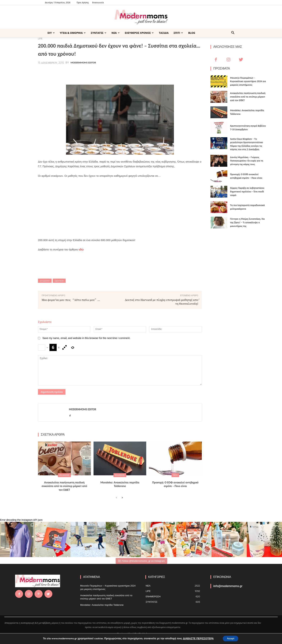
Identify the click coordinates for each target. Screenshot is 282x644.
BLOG (192, 33)
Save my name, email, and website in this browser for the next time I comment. (86, 338)
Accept (231, 638)
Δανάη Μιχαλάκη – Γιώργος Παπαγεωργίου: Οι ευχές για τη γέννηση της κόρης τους (247, 161)
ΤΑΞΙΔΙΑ (164, 33)
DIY (51, 33)
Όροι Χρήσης (83, 2)
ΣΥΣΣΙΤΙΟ (45, 281)
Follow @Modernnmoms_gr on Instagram (141, 561)
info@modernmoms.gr (228, 586)
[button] (233, 33)
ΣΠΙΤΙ (178, 33)
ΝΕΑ (116, 33)
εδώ (81, 249)
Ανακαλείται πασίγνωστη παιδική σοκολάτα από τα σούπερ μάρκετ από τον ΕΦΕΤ (64, 486)
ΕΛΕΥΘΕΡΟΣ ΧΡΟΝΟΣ (139, 33)
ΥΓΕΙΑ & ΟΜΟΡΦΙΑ (73, 33)
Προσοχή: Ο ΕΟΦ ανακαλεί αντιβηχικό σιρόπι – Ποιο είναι (175, 484)
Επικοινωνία (98, 2)
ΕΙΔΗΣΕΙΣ (64, 475)
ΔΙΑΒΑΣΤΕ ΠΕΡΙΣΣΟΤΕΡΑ (197, 638)
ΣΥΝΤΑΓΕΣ (99, 33)
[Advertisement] (120, 208)
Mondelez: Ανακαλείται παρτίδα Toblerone (120, 484)
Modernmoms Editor (83, 63)
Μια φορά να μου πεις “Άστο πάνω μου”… (71, 300)
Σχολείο (59, 281)
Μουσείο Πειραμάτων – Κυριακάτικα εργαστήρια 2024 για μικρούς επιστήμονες (248, 81)
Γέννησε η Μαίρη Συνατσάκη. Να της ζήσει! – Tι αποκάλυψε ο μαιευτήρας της (247, 222)
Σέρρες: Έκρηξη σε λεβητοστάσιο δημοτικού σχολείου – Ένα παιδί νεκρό (247, 191)
